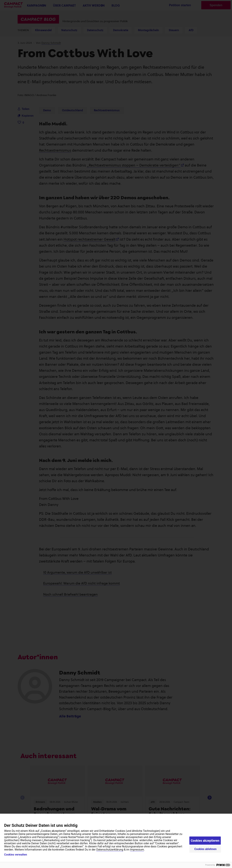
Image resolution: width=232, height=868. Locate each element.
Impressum (137, 850)
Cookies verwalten (16, 855)
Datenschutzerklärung (110, 850)
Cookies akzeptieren (205, 841)
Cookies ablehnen (206, 849)
